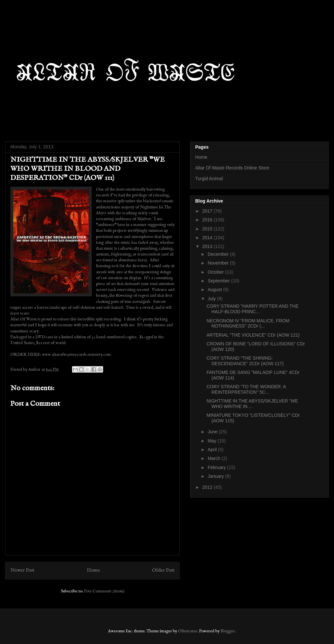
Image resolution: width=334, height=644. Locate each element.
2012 (208, 487)
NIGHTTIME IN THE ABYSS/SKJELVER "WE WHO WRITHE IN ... (252, 404)
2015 (208, 229)
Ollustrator (188, 631)
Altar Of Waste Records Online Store (232, 168)
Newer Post (22, 570)
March (215, 458)
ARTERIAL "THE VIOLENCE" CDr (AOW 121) (253, 335)
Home (93, 570)
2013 (208, 246)
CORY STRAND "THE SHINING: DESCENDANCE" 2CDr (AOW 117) (245, 361)
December (219, 254)
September (219, 281)
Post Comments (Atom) (104, 591)
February (217, 467)
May (212, 441)
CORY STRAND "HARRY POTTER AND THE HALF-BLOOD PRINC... (253, 309)
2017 (208, 211)
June (213, 432)
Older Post (163, 570)
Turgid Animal (209, 179)
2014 (208, 238)
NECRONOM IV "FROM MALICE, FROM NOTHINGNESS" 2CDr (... (248, 323)
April (213, 450)
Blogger (228, 631)
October (216, 272)
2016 (208, 220)
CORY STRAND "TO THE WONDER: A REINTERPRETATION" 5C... (246, 389)
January (216, 476)
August (215, 290)
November (219, 263)
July (212, 299)
